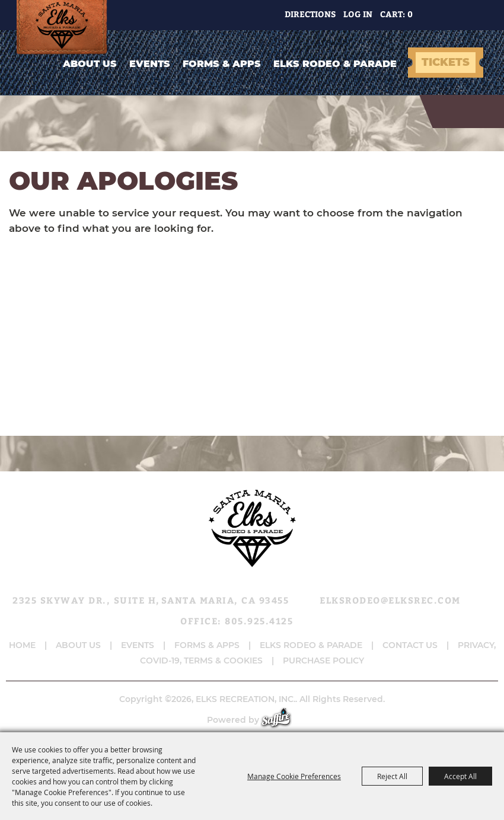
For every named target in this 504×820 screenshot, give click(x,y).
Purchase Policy (323, 661)
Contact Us (410, 645)
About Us (90, 64)
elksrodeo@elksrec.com (390, 600)
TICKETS (446, 62)
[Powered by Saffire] (282, 720)
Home (22, 645)
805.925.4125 (259, 621)
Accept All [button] (460, 776)
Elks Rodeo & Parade (335, 64)
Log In (358, 14)
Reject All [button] (392, 776)
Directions (310, 14)
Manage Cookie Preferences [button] (294, 776)
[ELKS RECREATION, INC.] (66, 27)
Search (433, 15)
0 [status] (410, 14)
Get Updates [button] (464, 15)
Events (150, 64)
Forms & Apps (222, 64)
